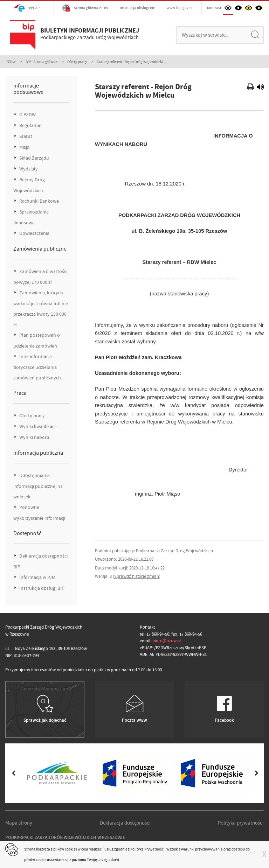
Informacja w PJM (37, 577)
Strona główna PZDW (85, 8)
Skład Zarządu (34, 158)
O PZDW (27, 115)
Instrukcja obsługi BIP (137, 8)
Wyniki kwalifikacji (37, 426)
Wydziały (28, 169)
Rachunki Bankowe (39, 201)
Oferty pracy (77, 62)
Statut (25, 136)
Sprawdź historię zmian (137, 576)
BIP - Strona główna (42, 62)
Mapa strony (19, 823)
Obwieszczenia (34, 233)
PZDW (11, 62)
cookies (71, 849)
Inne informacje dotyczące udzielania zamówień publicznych (37, 367)
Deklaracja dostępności (125, 823)
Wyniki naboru (34, 437)
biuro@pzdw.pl (167, 641)
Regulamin (30, 125)
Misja (24, 147)
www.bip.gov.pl (180, 8)
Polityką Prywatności (147, 849)
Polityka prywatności (241, 823)
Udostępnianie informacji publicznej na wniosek (38, 486)
